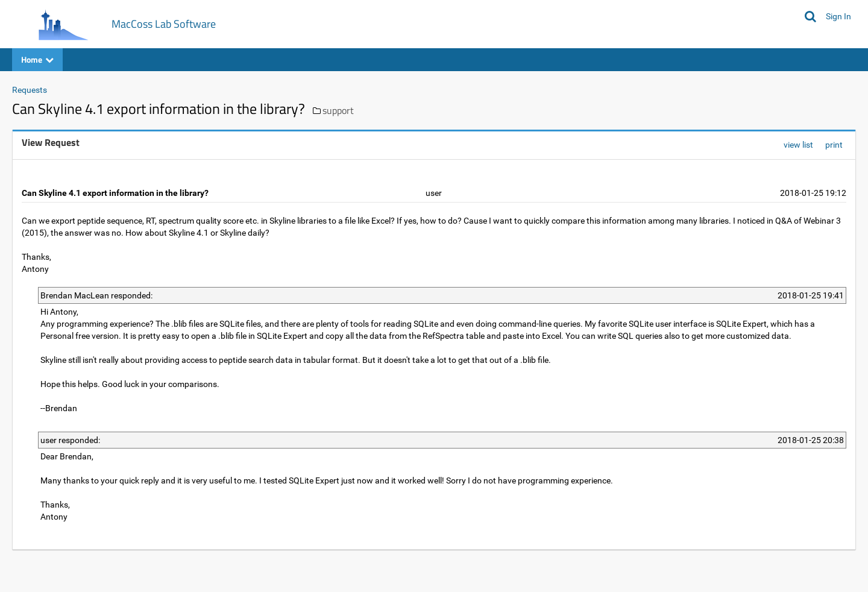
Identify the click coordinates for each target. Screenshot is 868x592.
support (338, 110)
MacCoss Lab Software (164, 24)
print (834, 145)
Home (37, 59)
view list (798, 145)
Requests (30, 90)
